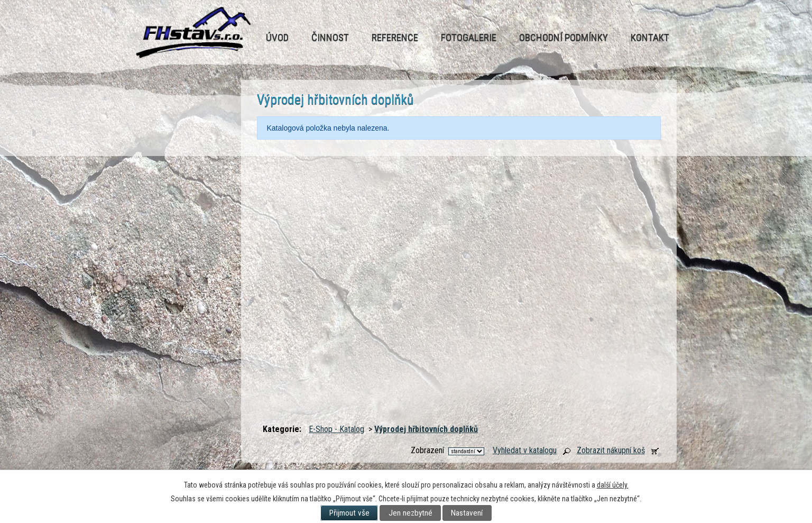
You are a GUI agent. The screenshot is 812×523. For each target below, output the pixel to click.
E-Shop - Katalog (336, 429)
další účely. (613, 485)
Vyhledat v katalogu (525, 450)
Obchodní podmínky (564, 37)
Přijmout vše (349, 513)
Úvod (277, 37)
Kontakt (650, 37)
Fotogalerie (469, 37)
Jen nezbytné (410, 513)
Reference (395, 37)
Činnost (330, 37)
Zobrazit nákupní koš (611, 450)
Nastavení (467, 513)
